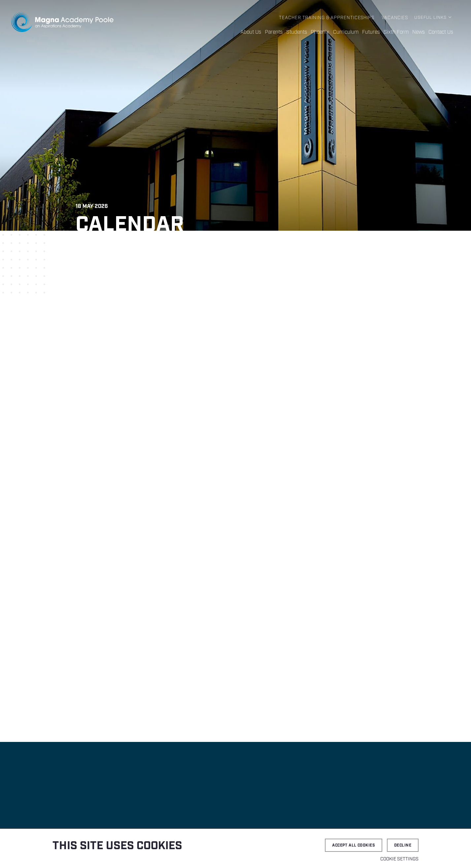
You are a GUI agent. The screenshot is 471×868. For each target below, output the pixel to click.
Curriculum (348, 32)
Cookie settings (399, 859)
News (419, 32)
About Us (256, 32)
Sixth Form (397, 32)
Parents (279, 32)
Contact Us (441, 32)
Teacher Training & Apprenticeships (329, 18)
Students (301, 32)
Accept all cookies (354, 845)
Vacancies (395, 18)
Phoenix (324, 32)
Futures (372, 32)
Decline (403, 845)
